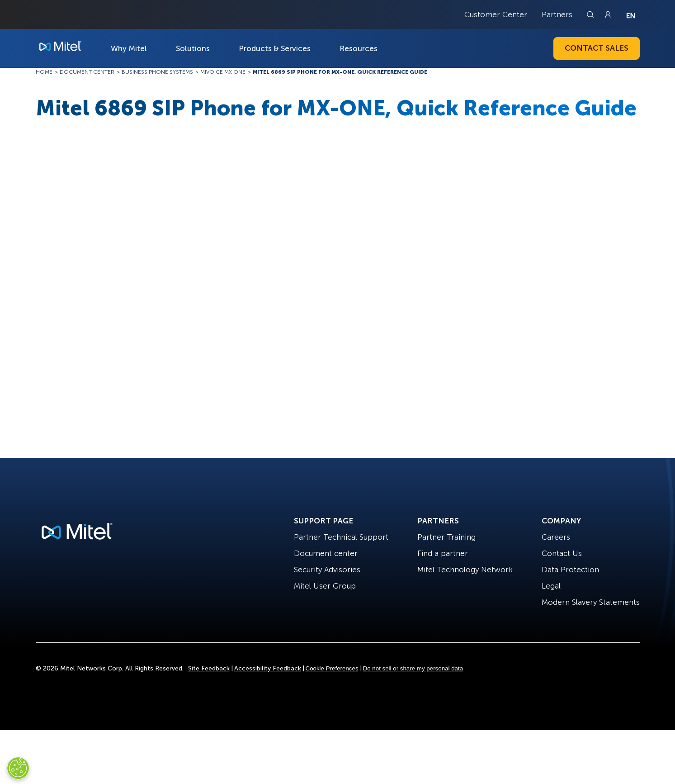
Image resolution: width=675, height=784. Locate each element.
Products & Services (275, 48)
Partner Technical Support (341, 537)
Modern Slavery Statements (591, 602)
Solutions (193, 48)
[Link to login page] (608, 14)
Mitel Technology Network (465, 570)
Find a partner (443, 553)
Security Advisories (327, 570)
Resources (359, 48)
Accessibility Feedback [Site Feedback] (268, 668)
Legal (551, 586)
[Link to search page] (591, 14)
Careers (556, 537)
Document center (326, 553)
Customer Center (496, 14)
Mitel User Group (325, 586)
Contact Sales (597, 48)
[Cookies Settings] (18, 768)
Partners (557, 14)
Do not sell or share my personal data (413, 668)
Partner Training (446, 537)
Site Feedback (209, 668)
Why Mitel (129, 48)
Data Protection (570, 570)
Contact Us (562, 553)
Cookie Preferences (332, 668)
